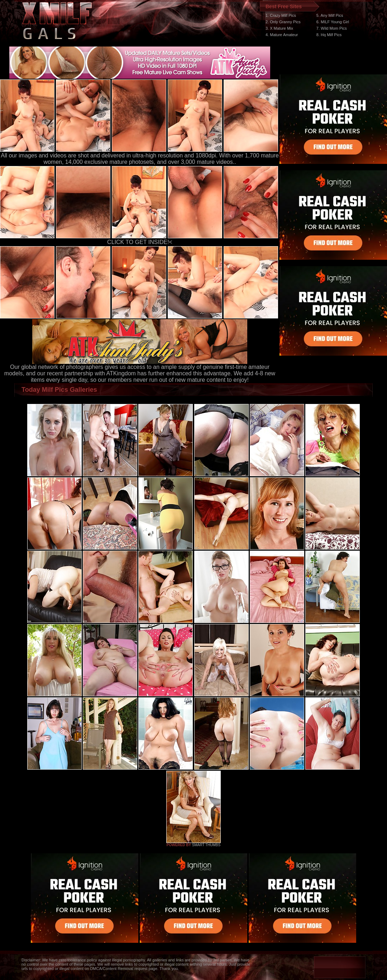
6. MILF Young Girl (333, 22)
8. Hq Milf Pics (329, 35)
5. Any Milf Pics (330, 15)
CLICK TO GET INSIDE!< (140, 242)
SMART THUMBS (206, 845)
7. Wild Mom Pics (332, 28)
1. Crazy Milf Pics (281, 15)
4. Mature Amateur (282, 35)
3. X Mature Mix (279, 28)
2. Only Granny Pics (283, 22)
